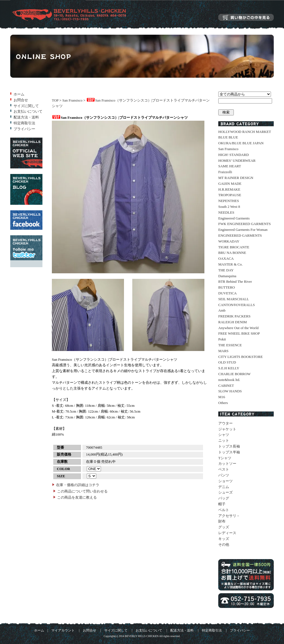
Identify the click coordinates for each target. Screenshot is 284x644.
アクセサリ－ (229, 516)
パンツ (224, 475)
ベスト (224, 469)
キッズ (224, 539)
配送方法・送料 (26, 117)
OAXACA (226, 258)
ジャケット (227, 429)
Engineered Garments (234, 218)
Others (223, 403)
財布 (222, 521)
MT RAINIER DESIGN (236, 178)
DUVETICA (227, 293)
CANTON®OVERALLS (237, 305)
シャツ (224, 435)
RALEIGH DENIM (233, 322)
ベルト (224, 510)
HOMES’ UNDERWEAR (237, 161)
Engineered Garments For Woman (243, 230)
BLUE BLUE (228, 137)
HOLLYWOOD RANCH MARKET (245, 132)
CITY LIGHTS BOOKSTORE (240, 357)
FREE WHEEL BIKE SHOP (239, 333)
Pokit (222, 339)
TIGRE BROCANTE (234, 247)
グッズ (224, 527)
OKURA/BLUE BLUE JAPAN (241, 143)
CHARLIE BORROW (234, 374)
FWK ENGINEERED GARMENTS (244, 224)
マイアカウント (63, 631)
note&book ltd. (229, 380)
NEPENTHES (229, 201)
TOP (55, 100)
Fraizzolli (225, 172)
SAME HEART (230, 166)
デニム (224, 487)
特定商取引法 (24, 123)
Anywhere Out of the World (238, 328)
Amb (222, 310)
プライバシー (24, 129)
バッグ (224, 498)
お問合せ (21, 100)
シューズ (225, 492)
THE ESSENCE (230, 345)
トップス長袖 (229, 446)
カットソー (227, 464)
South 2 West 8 (229, 207)
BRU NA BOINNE (232, 253)
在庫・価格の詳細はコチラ (78, 485)
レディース (227, 533)
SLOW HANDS (230, 391)
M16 (222, 397)
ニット (224, 440)
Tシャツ (225, 458)
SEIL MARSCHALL (234, 299)
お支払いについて (28, 111)
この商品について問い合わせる (82, 491)
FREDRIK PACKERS (234, 316)
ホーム (19, 94)
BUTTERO (227, 287)
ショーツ (225, 481)
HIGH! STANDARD (234, 155)
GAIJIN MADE (230, 184)
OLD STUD (227, 362)
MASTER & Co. (230, 264)
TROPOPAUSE (230, 195)
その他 (224, 545)
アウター (225, 423)
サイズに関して (26, 106)
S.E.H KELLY (229, 368)
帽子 (222, 504)
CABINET (226, 386)
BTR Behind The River (235, 281)
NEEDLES (226, 212)
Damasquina (227, 276)
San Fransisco (73, 100)
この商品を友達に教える (77, 497)
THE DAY (226, 270)
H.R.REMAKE (229, 189)
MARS (223, 351)
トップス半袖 (229, 452)
